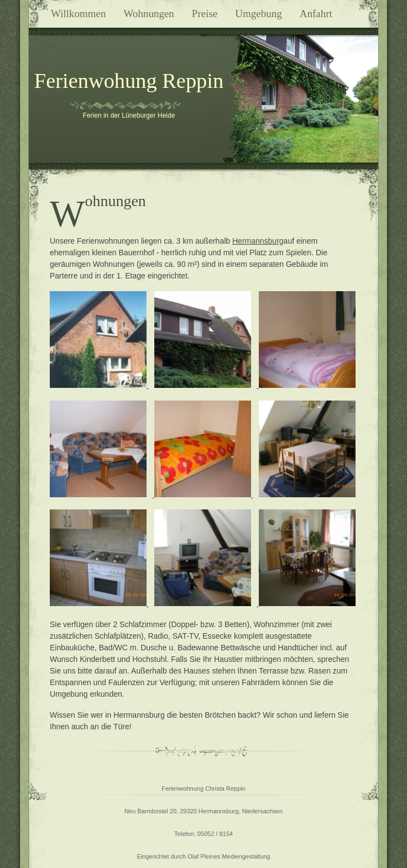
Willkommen (79, 14)
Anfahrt (316, 14)
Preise (205, 14)
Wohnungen (149, 14)
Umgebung (258, 14)
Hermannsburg (258, 241)
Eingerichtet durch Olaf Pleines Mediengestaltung (204, 856)
